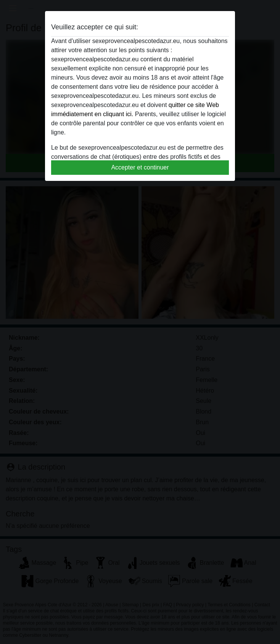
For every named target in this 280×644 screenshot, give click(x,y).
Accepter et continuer (140, 167)
